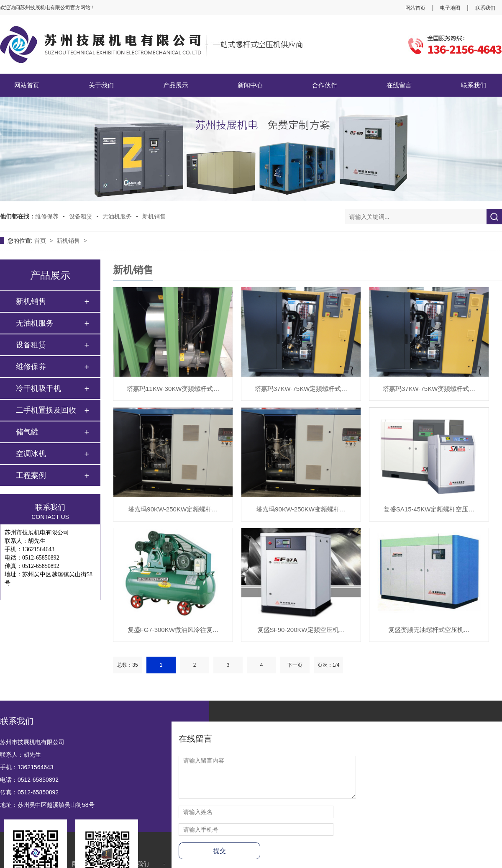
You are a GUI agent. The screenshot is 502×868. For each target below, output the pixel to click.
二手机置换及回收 (46, 410)
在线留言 (399, 85)
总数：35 (127, 665)
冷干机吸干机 (38, 388)
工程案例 (31, 475)
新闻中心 (250, 85)
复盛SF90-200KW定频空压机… (301, 630)
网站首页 (415, 8)
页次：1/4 (329, 665)
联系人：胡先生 (20, 755)
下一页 (295, 665)
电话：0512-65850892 (29, 780)
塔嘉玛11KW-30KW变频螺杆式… (173, 389)
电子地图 (450, 8)
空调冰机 (31, 454)
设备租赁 (81, 216)
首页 (41, 241)
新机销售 (154, 216)
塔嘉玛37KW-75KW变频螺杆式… (429, 389)
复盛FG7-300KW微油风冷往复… (173, 630)
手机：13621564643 (27, 767)
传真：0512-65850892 (29, 792)
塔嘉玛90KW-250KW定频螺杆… (173, 509)
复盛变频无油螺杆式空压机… (429, 630)
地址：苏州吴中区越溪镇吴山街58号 (47, 805)
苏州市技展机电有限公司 (32, 742)
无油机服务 (117, 216)
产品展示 (176, 85)
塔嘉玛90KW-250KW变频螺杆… (301, 509)
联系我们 (485, 8)
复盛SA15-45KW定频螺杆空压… (429, 509)
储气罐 (27, 432)
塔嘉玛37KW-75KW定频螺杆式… (301, 389)
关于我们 (101, 85)
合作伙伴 (325, 85)
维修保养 (47, 216)
